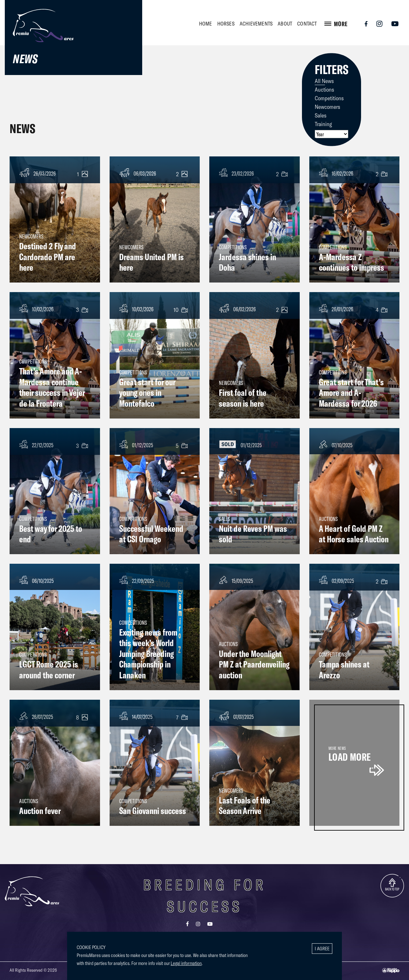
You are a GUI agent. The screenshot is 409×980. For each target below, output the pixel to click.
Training (323, 124)
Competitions (329, 98)
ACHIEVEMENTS (256, 23)
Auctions (324, 89)
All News (324, 80)
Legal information (186, 963)
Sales (321, 115)
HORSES (226, 23)
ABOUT (285, 23)
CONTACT (307, 23)
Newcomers (328, 106)
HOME (206, 23)
